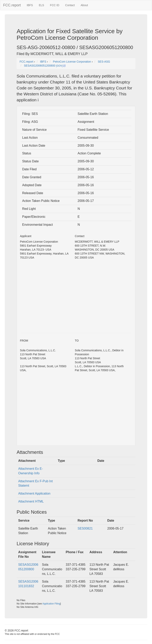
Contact (70, 5)
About (84, 5)
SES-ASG (104, 62)
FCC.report (12, 5)
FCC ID (55, 5)
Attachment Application (34, 493)
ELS (41, 5)
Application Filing (51, 604)
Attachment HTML (31, 501)
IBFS (30, 5)
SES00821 (85, 528)
